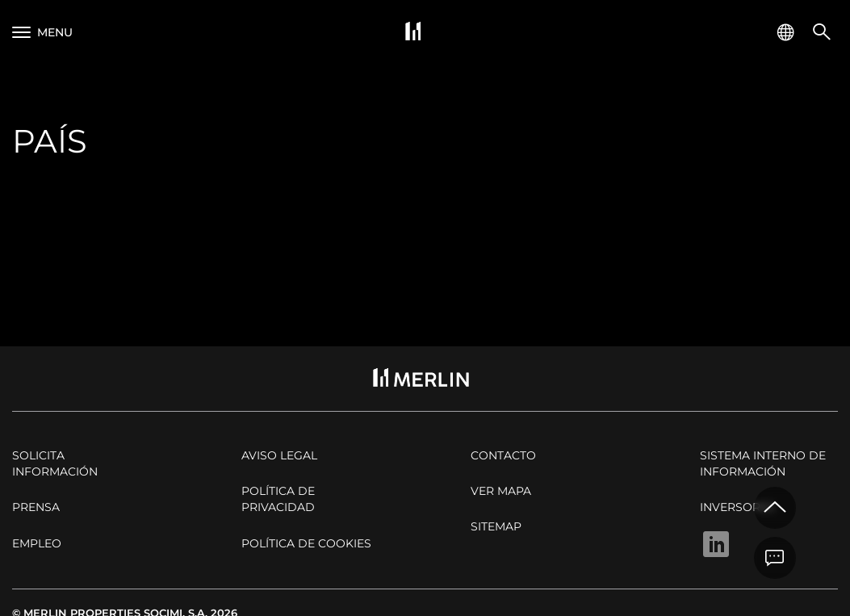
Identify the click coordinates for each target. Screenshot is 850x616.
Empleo (37, 543)
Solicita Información (55, 463)
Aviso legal (279, 455)
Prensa (36, 507)
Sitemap (496, 526)
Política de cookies (306, 543)
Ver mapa (501, 491)
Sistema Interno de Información (763, 463)
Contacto (503, 455)
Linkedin (716, 544)
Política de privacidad (278, 499)
